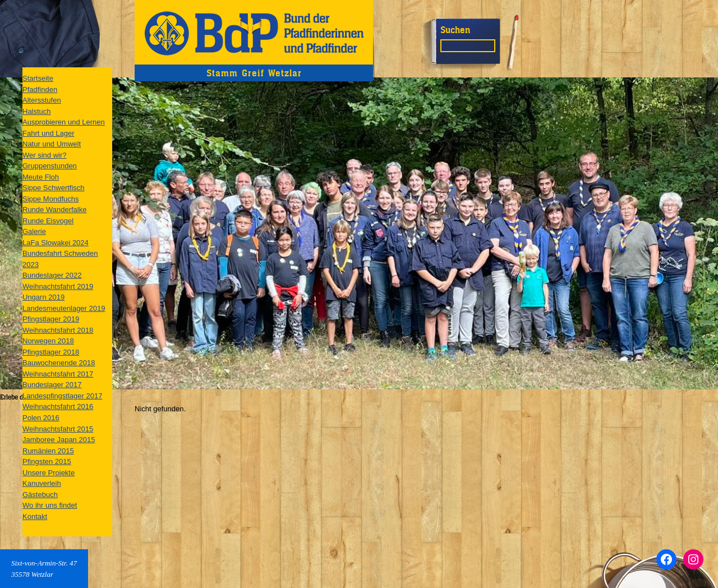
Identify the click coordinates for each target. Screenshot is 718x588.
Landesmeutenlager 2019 (64, 308)
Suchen (455, 30)
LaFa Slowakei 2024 (56, 243)
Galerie (34, 231)
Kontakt (35, 516)
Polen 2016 (41, 418)
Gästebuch (40, 495)
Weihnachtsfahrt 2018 (58, 330)
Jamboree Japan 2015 (59, 440)
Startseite (38, 78)
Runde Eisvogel (48, 221)
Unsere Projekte (49, 473)
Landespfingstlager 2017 (62, 396)
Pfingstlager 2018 (51, 352)
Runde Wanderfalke (54, 210)
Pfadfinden (40, 89)
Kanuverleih (42, 483)
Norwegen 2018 (48, 341)
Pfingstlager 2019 (51, 319)
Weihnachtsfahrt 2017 (58, 374)
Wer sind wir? (45, 155)
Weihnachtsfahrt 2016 (58, 406)
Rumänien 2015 (48, 451)
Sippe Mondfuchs (50, 199)
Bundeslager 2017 (52, 385)
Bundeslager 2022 (52, 275)
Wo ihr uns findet (50, 505)
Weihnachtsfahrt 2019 (58, 286)
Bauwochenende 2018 (59, 363)
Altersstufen (42, 100)
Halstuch (37, 111)
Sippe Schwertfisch (54, 188)
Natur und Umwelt (52, 144)
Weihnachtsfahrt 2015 (58, 429)
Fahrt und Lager (49, 133)
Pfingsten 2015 (47, 461)
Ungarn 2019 (43, 297)
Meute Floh (41, 177)
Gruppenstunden (50, 166)
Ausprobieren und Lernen (64, 122)
